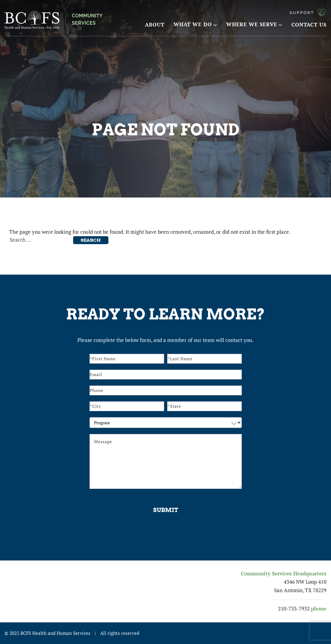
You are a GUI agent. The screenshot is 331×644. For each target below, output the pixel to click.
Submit (166, 510)
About (155, 25)
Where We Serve (254, 24)
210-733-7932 (294, 609)
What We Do (195, 24)
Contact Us (309, 25)
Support (302, 13)
